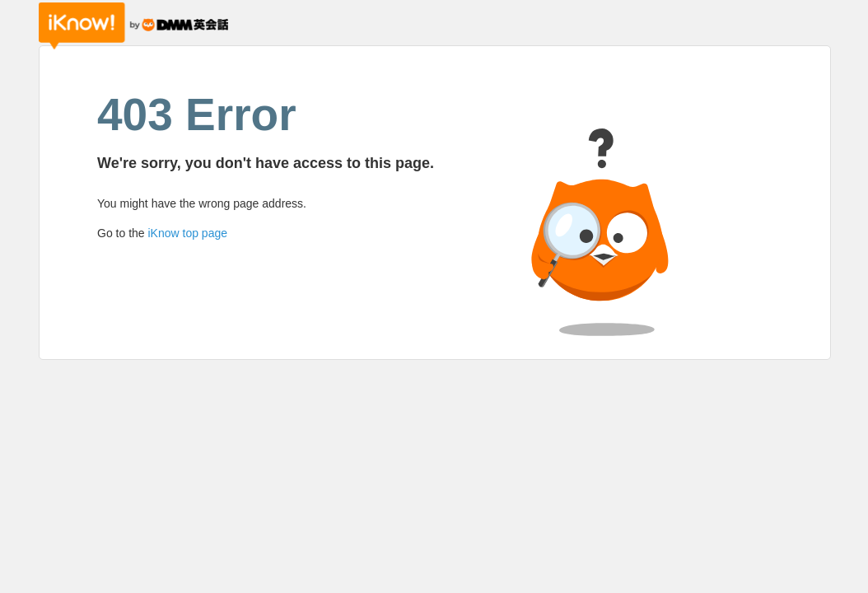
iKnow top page (187, 233)
